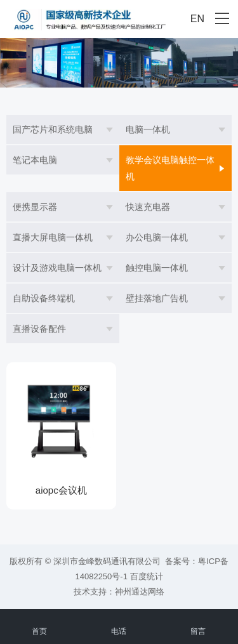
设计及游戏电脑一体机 (57, 268)
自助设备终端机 (44, 298)
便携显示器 (35, 207)
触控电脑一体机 (157, 268)
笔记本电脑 (35, 160)
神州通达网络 (140, 592)
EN (197, 19)
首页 (40, 624)
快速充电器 (148, 207)
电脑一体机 (148, 129)
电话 (119, 624)
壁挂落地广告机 (157, 298)
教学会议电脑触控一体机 (170, 168)
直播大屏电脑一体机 (53, 237)
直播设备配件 (39, 329)
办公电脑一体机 (157, 237)
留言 (198, 624)
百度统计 (147, 576)
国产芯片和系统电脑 (53, 129)
